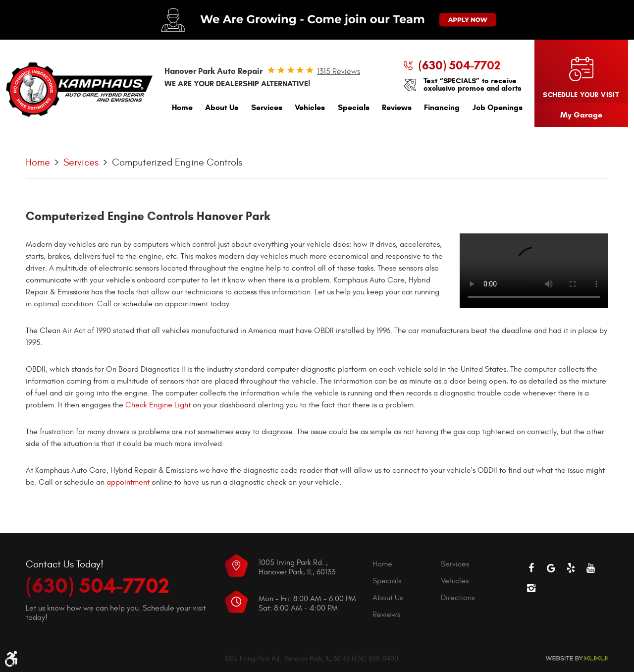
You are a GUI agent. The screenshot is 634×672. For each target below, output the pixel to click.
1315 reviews (339, 71)
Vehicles (310, 107)
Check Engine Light (158, 405)
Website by (577, 658)
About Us (222, 107)
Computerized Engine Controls (177, 162)
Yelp (571, 568)
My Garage (581, 115)
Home (182, 107)
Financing (442, 107)
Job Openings (498, 107)
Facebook (531, 568)
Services (267, 107)
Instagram (531, 588)
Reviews (397, 107)
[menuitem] (182, 110)
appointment (128, 482)
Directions (458, 598)
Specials (354, 107)
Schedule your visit (581, 95)
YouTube (590, 568)
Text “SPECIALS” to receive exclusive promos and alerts (473, 85)
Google (551, 568)
